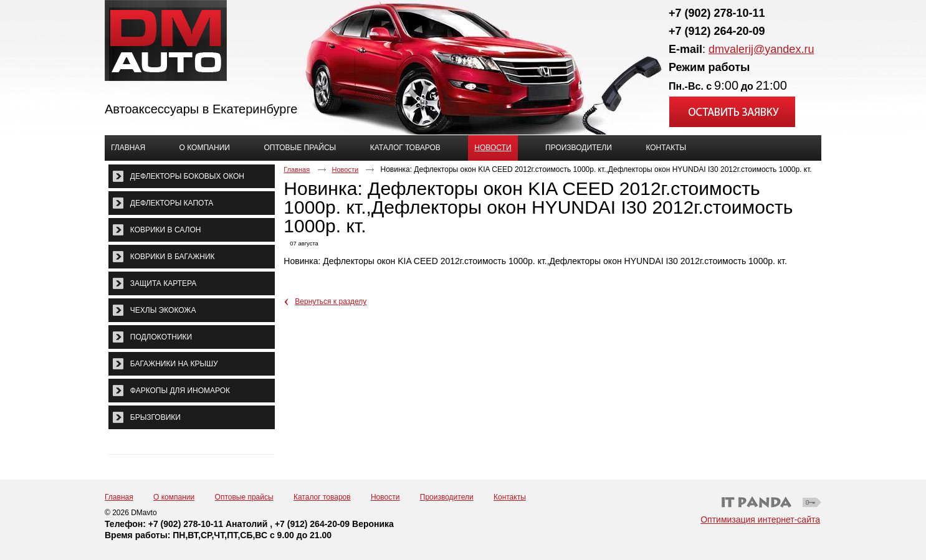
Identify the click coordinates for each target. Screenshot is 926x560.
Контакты (510, 497)
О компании (174, 497)
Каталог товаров (322, 497)
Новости (493, 148)
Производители (447, 497)
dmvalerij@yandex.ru (761, 49)
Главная (297, 169)
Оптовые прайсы (244, 497)
